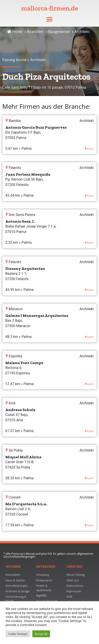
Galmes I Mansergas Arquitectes (37, 316)
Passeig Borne (14, 60)
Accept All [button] (41, 634)
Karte (89, 149)
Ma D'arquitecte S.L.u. (26, 504)
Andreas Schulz (20, 410)
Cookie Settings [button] (18, 634)
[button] (50, 19)
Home (15, 32)
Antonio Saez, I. (20, 221)
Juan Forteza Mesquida (28, 174)
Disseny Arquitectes (25, 269)
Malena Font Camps (24, 363)
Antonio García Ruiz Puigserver (36, 127)
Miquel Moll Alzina (23, 457)
